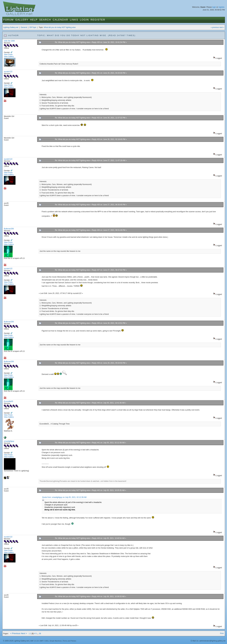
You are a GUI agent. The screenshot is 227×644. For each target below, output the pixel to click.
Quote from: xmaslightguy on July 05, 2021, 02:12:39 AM (64, 497)
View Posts (8, 54)
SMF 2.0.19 (34, 641)
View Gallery (9, 56)
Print (222, 633)
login (214, 7)
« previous (215, 27)
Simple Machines (56, 641)
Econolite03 (9, 401)
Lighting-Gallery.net (11, 27)
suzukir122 (8, 72)
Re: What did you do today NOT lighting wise (72, 42)
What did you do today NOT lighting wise (60, 27)
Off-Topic (33, 27)
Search (45, 20)
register (221, 7)
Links (74, 20)
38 (40, 634)
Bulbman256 (9, 229)
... (38, 634)
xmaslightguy (9, 441)
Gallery (22, 20)
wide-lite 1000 (9, 41)
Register (98, 20)
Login (84, 20)
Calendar (60, 20)
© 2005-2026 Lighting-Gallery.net (16, 641)
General (24, 27)
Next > (24, 633)
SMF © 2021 (44, 641)
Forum (8, 20)
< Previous (15, 633)
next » (222, 27)
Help (34, 20)
